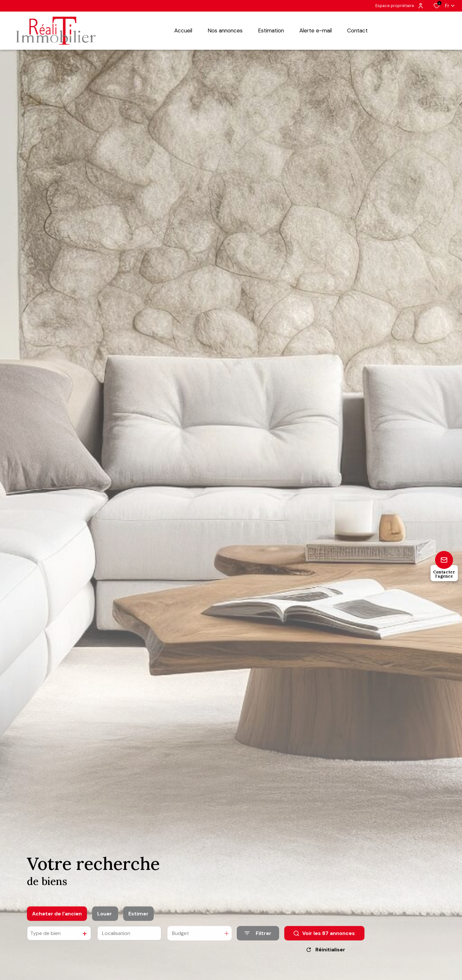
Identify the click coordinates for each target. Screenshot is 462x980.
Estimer (138, 919)
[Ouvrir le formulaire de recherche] (258, 938)
